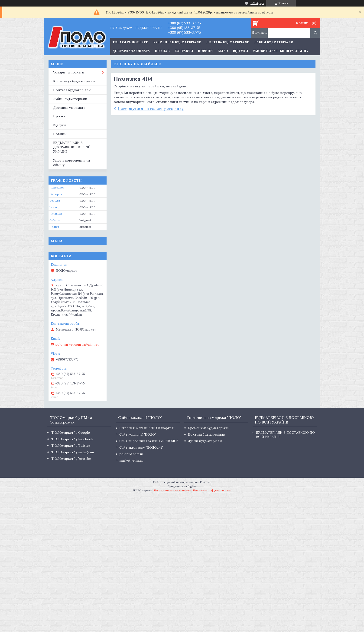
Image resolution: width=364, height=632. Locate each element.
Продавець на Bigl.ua (182, 486)
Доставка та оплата (131, 51)
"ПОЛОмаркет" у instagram (72, 452)
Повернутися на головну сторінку (151, 109)
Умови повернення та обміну (281, 51)
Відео (223, 51)
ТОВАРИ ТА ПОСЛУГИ (130, 42)
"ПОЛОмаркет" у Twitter (71, 446)
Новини (205, 51)
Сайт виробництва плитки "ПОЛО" (149, 441)
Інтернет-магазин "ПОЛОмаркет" (147, 428)
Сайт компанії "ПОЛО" (138, 434)
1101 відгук (257, 3)
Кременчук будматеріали (177, 42)
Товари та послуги (69, 72)
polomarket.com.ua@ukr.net (77, 344)
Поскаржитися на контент (172, 490)
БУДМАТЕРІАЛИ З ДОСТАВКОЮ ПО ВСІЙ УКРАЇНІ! (72, 147)
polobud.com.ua (131, 454)
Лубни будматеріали (274, 42)
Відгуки (240, 51)
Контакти (184, 51)
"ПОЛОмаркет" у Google (70, 433)
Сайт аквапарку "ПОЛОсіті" (141, 447)
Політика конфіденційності (212, 490)
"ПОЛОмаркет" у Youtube (71, 459)
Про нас (162, 51)
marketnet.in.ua (131, 460)
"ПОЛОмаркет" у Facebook (72, 439)
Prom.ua (206, 482)
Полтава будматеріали (228, 42)
